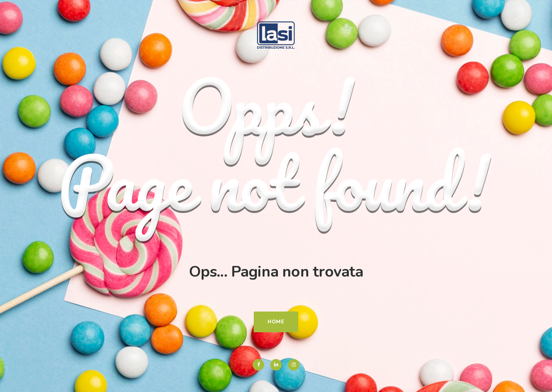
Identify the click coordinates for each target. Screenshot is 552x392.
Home (276, 322)
